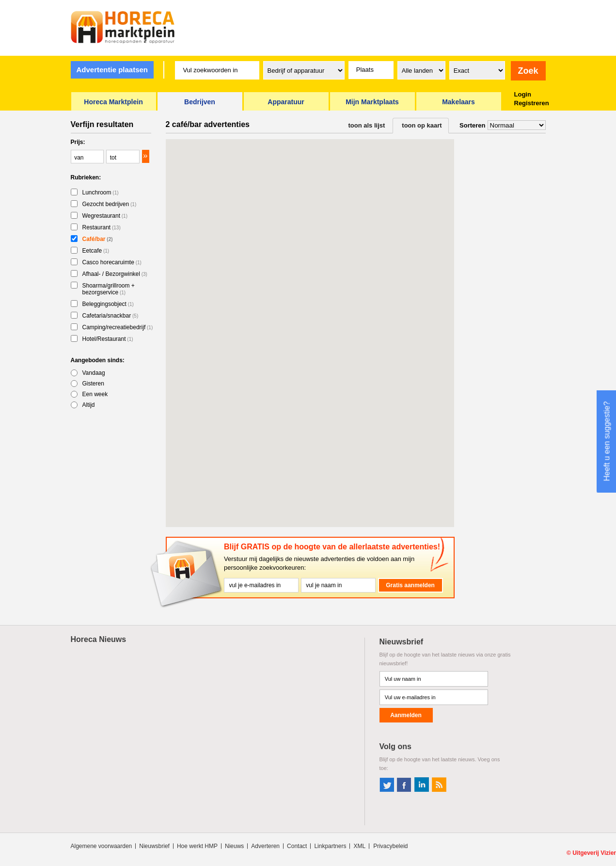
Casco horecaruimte (112, 262)
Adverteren (265, 846)
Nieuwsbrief (154, 846)
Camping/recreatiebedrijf (118, 327)
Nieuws (234, 846)
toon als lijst (367, 125)
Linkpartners (330, 846)
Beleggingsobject (108, 304)
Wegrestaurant (105, 216)
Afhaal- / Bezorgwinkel (115, 274)
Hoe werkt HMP (197, 846)
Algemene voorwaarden (102, 846)
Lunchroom (101, 192)
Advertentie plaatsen (112, 70)
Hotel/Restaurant (108, 339)
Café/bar (98, 239)
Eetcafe (96, 251)
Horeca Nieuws (99, 639)
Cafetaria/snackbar (111, 316)
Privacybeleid (390, 846)
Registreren (532, 103)
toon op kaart (422, 125)
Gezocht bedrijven (110, 204)
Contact (297, 846)
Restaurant (102, 227)
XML (359, 846)
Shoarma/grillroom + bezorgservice (109, 289)
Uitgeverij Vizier (594, 853)
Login (523, 94)
